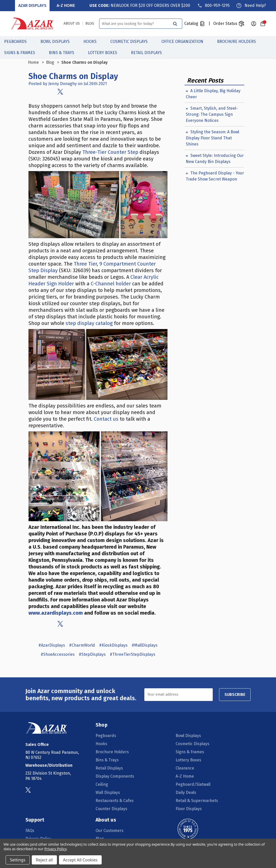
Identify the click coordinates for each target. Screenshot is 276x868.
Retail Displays (149, 53)
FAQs (30, 830)
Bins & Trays (64, 53)
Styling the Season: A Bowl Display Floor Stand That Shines (212, 138)
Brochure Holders (239, 42)
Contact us (106, 419)
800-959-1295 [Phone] (217, 5)
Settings (18, 860)
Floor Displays (189, 808)
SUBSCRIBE (235, 694)
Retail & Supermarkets (197, 800)
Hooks (93, 42)
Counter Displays (111, 808)
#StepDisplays (92, 654)
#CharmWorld (82, 645)
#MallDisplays (145, 645)
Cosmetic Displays (132, 42)
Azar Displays (32, 5)
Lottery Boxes (105, 53)
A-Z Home (66, 5)
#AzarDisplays (52, 645)
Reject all (44, 860)
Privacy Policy (56, 849)
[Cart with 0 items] (263, 24)
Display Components (115, 776)
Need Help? (255, 5)
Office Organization (185, 42)
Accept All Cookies (80, 860)
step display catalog (89, 323)
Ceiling (102, 784)
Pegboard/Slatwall (193, 784)
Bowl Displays (58, 42)
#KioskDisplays (113, 645)
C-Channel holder (111, 283)
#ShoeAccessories (58, 654)
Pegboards (18, 42)
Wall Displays (108, 792)
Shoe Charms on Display (73, 76)
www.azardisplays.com (56, 613)
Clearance (185, 768)
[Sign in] (254, 24)
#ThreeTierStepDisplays (133, 654)
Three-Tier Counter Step (110, 152)
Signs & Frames (22, 53)
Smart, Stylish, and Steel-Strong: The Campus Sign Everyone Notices (212, 114)
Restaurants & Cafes (115, 800)
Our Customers (110, 830)
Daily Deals (186, 792)
